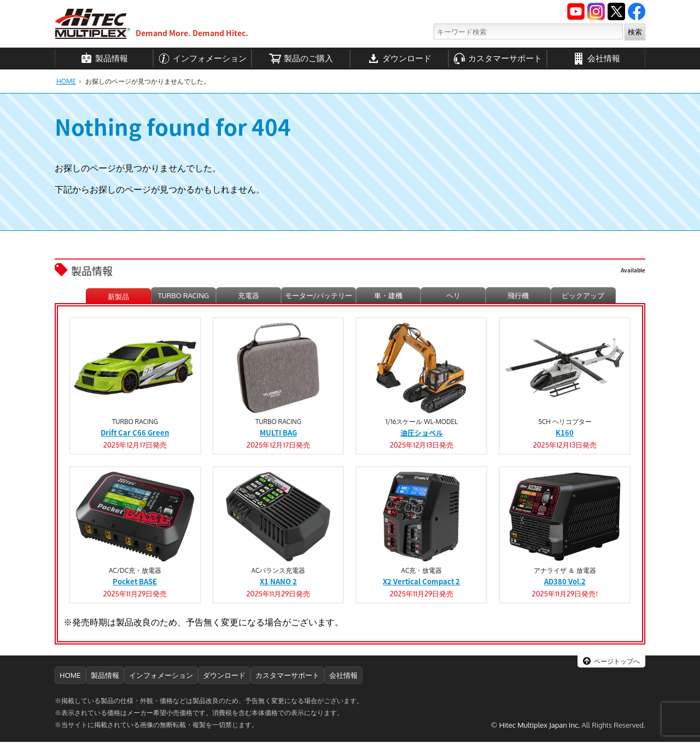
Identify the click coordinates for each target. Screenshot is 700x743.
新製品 (118, 297)
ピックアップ (583, 295)
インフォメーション (202, 59)
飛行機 (518, 295)
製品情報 (104, 59)
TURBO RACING (184, 295)
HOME (66, 81)
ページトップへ (617, 661)
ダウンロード (399, 59)
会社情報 (596, 59)
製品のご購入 (301, 59)
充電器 (249, 295)
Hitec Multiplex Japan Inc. (540, 725)
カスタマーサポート (498, 59)
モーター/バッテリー (319, 295)
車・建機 (388, 295)
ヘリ (453, 295)
